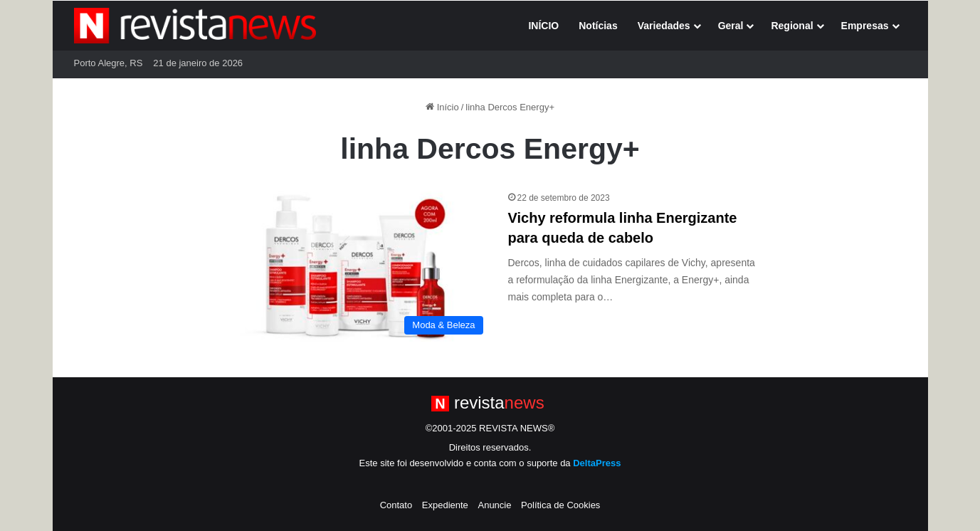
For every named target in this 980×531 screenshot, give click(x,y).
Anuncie (494, 505)
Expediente (445, 505)
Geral (731, 26)
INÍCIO (543, 26)
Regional (792, 26)
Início (442, 107)
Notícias (598, 26)
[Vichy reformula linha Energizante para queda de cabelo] (357, 266)
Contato (396, 505)
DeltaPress (597, 463)
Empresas (865, 26)
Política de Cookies (560, 505)
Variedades (664, 26)
